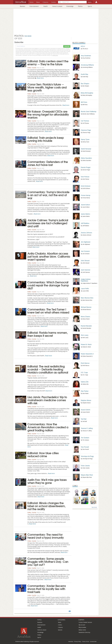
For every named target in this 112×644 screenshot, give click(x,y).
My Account (82, 625)
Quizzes (60, 630)
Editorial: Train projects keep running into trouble (46, 139)
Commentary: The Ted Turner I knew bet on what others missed (48, 311)
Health (45, 6)
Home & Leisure (57, 6)
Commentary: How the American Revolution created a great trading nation (48, 427)
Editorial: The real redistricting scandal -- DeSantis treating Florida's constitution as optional (48, 369)
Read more (40, 78)
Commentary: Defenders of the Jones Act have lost (48, 163)
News (60, 622)
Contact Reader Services (85, 622)
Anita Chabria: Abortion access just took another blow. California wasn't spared (49, 256)
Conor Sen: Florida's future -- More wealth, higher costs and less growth (47, 87)
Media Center (82, 630)
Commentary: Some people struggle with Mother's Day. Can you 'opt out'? (48, 561)
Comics (60, 625)
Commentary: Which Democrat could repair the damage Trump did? (48, 285)
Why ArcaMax (82, 627)
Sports (90, 6)
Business (22, 6)
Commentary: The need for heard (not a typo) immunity (46, 536)
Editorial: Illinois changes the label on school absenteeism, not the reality (46, 506)
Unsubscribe (93, 641)
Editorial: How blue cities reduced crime (43, 454)
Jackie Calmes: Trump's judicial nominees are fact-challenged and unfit (48, 223)
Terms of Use (86, 641)
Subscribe (67, 46)
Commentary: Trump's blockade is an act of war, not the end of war (48, 195)
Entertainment (34, 6)
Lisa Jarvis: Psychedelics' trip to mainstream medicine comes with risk (47, 400)
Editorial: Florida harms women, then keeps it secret (48, 334)
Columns (60, 627)
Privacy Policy (78, 641)
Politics (80, 6)
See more (94, 507)
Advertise (71, 641)
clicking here (55, 55)
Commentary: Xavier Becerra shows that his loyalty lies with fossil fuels (47, 589)
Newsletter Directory (84, 632)
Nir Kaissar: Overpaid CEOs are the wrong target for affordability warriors (48, 114)
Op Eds (34, 68)
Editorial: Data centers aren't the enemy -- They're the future (48, 62)
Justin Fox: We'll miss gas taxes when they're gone (47, 481)
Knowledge (70, 6)
